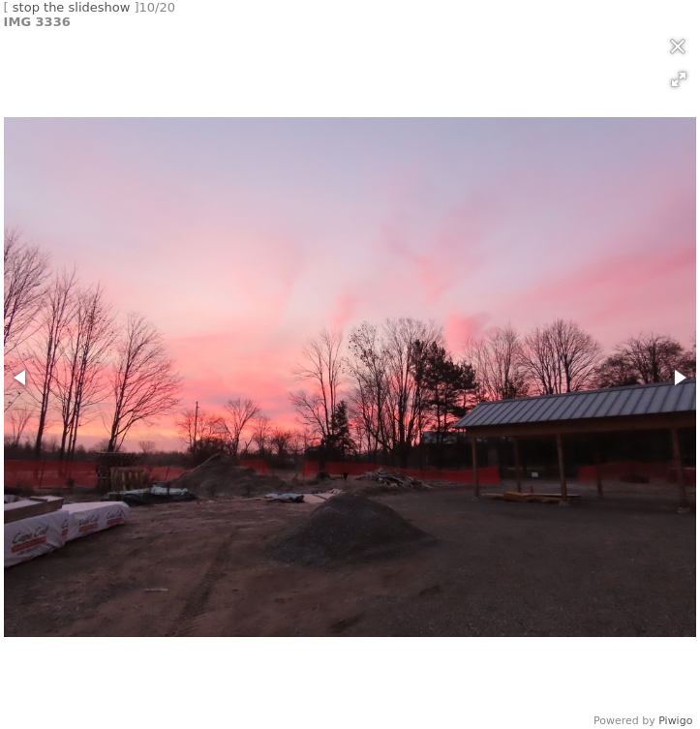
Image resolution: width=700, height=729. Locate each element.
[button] (679, 79)
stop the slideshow (72, 7)
